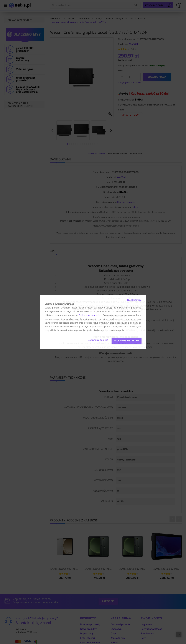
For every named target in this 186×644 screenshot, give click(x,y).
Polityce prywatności (90, 315)
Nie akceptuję (134, 300)
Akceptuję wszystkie (127, 341)
